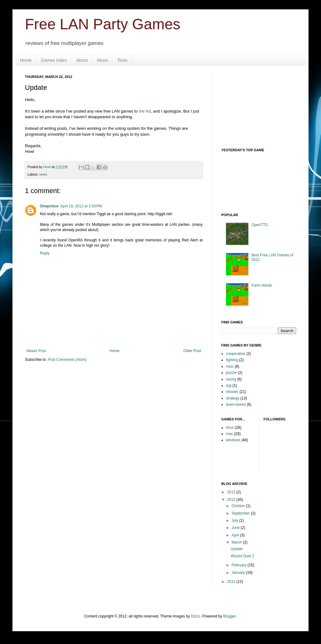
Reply (45, 253)
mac (230, 434)
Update (237, 549)
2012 (232, 500)
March (237, 542)
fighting (232, 360)
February (240, 565)
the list (145, 111)
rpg (229, 385)
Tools (122, 60)
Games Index (54, 60)
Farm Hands (262, 285)
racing (231, 379)
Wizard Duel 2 (242, 556)
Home (26, 60)
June (236, 528)
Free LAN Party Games (103, 24)
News (102, 60)
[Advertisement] (252, 106)
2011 (232, 582)
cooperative (236, 354)
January (239, 573)
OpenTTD (260, 225)
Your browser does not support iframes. (268, 179)
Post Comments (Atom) (67, 360)
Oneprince (49, 206)
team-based (236, 404)
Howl (48, 167)
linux (230, 428)
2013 (232, 492)
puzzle (231, 373)
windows (233, 440)
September (241, 513)
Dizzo (196, 616)
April (236, 535)
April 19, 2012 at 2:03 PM (81, 206)
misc (230, 366)
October (239, 506)
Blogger (230, 616)
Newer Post (36, 351)
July (235, 521)
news (43, 174)
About (82, 60)
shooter (232, 392)
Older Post (192, 351)
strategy (233, 398)
